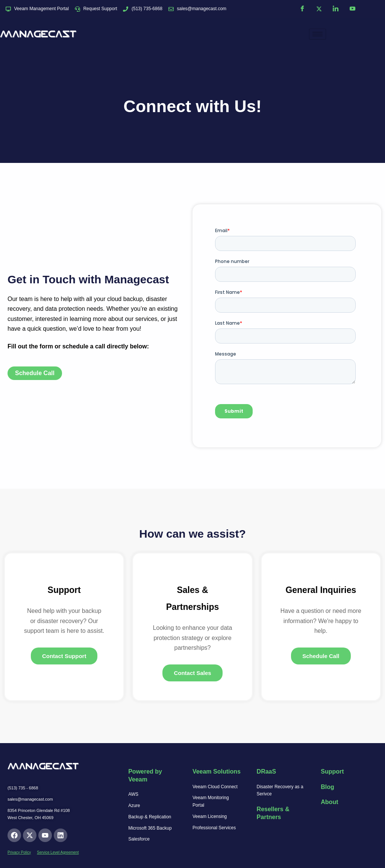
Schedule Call (321, 656)
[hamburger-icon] (318, 34)
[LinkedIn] (336, 9)
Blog (327, 787)
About (329, 802)
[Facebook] (302, 9)
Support (332, 771)
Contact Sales (192, 673)
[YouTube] (352, 9)
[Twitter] (319, 9)
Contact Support (64, 656)
